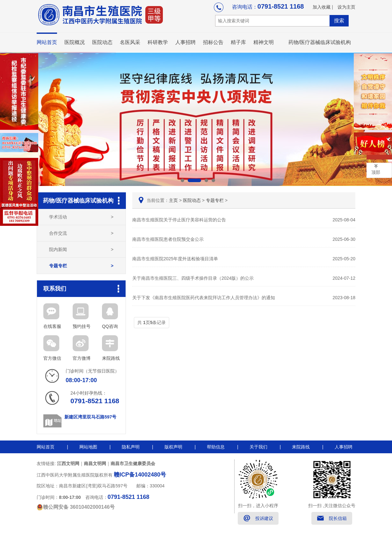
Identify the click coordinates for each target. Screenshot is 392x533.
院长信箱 (338, 518)
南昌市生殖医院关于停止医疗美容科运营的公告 (244, 220)
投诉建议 (264, 518)
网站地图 (88, 447)
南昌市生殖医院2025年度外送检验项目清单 (244, 259)
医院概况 (75, 42)
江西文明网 (68, 463)
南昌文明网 (95, 463)
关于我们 (258, 447)
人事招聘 (185, 42)
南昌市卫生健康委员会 (133, 463)
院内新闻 (81, 249)
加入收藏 (322, 7)
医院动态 (102, 42)
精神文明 (264, 42)
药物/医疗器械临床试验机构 (320, 42)
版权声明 (173, 447)
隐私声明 (131, 447)
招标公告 (213, 42)
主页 (173, 200)
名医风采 (130, 42)
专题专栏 (81, 266)
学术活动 (81, 217)
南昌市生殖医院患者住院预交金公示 (244, 239)
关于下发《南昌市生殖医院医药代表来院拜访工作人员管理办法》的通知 (244, 298)
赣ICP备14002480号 (140, 475)
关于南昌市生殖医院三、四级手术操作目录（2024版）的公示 (244, 278)
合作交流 (81, 233)
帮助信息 (216, 447)
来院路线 (301, 447)
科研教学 (158, 42)
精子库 (238, 42)
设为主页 (346, 7)
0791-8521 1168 (281, 6)
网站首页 (47, 42)
